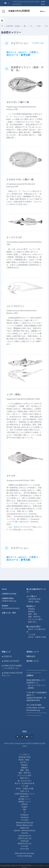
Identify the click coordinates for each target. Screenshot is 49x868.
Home (4, 589)
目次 (34, 52)
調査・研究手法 (34, 617)
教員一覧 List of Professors (26, 26)
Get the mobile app (24, 856)
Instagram (24, 815)
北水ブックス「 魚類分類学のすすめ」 (40, 26)
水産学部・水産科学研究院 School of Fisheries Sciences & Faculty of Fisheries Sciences (14, 26)
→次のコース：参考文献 (24, 54)
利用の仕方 (31, 656)
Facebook (24, 817)
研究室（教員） (34, 602)
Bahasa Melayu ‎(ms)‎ (25, 825)
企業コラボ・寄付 (9, 613)
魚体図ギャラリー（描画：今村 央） (27, 69)
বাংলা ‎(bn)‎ (24, 820)
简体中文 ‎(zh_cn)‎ (25, 844)
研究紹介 (32, 609)
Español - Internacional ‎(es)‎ (24, 830)
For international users (11, 608)
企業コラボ (25, 791)
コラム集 (32, 634)
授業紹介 (32, 611)
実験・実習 (33, 614)
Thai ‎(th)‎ (25, 833)
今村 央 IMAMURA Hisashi (33, 26)
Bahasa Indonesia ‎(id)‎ (25, 823)
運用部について (33, 652)
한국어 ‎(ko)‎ (25, 849)
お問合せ (25, 804)
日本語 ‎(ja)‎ (25, 841)
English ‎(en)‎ (25, 828)
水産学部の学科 (34, 599)
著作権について (33, 661)
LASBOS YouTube (9, 594)
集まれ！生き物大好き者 (25, 783)
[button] (7, 3)
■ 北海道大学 (7, 656)
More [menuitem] (42, 11)
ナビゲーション (20, 43)
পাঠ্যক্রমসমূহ (2, 26)
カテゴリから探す (35, 619)
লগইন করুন (43, 3)
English (24, 807)
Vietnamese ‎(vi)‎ (25, 836)
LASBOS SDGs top (9, 601)
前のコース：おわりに (16, 52)
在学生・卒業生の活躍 (37, 637)
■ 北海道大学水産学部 (10, 661)
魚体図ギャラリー (47, 26)
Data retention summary (24, 853)
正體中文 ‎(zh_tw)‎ (24, 838)
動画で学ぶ (33, 622)
